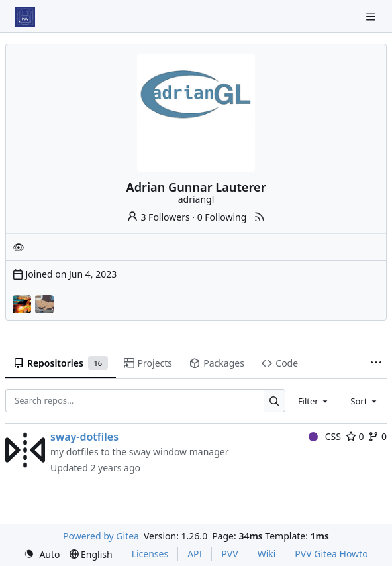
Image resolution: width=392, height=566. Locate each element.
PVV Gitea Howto (331, 554)
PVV (229, 554)
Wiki (267, 554)
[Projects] (44, 304)
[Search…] (274, 401)
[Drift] (22, 304)
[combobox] (314, 401)
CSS (325, 436)
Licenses (150, 554)
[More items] (376, 363)
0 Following (222, 217)
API (195, 554)
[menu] (42, 554)
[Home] (25, 17)
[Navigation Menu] (372, 16)
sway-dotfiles (84, 437)
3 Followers (158, 217)
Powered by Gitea (101, 536)
